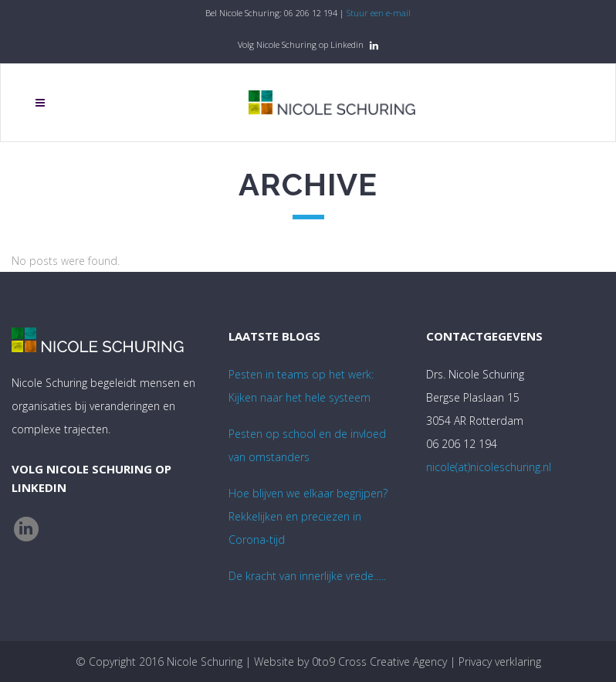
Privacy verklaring (500, 662)
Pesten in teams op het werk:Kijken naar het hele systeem (301, 386)
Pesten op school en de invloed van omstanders (307, 445)
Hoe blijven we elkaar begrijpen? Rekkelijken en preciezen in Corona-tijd (308, 516)
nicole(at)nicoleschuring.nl (489, 467)
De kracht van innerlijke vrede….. (307, 576)
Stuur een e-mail (379, 13)
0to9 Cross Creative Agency (379, 662)
